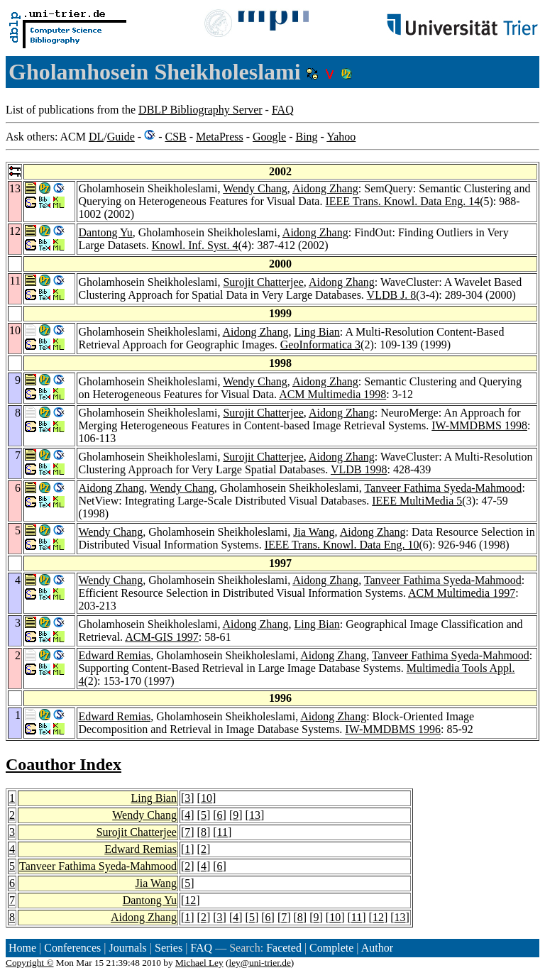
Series (169, 948)
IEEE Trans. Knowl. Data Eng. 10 (342, 545)
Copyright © (30, 963)
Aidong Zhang (325, 188)
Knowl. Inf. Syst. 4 (195, 245)
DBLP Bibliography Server (200, 110)
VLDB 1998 (359, 469)
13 (255, 815)
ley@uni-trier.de (259, 963)
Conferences (72, 948)
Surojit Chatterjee (263, 282)
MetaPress (220, 137)
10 (207, 798)
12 (190, 900)
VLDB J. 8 (392, 295)
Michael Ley (199, 963)
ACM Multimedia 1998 (332, 394)
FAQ (283, 110)
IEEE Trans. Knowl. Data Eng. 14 (402, 201)
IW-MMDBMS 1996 (393, 729)
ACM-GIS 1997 (162, 637)
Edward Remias (114, 655)
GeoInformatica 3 (320, 345)
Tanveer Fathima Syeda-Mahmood (443, 488)
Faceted (284, 948)
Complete (331, 948)
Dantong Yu (105, 232)
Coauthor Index (64, 764)
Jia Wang (314, 532)
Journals (127, 948)
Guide (121, 137)
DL (96, 137)
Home (22, 948)
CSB (175, 137)
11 (222, 832)
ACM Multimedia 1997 (462, 593)
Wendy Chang (255, 188)
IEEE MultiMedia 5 (417, 501)
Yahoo (341, 137)
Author (377, 948)
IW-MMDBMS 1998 (479, 425)
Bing (306, 137)
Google (269, 137)
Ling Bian (316, 332)
